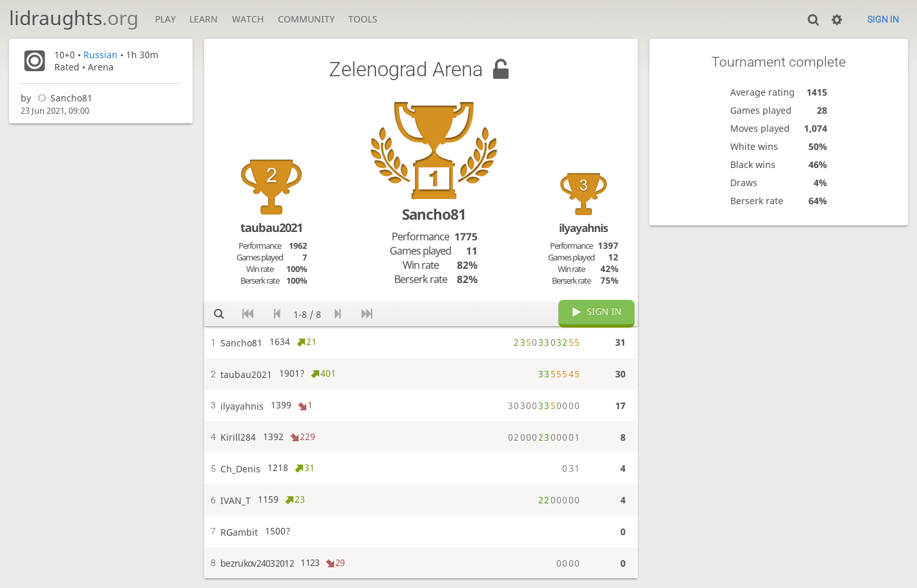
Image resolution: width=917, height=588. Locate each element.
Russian (100, 55)
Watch (248, 19)
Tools (363, 19)
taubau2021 (271, 227)
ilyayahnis (583, 228)
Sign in (883, 19)
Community (306, 19)
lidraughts (74, 18)
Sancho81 (63, 98)
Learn (204, 19)
